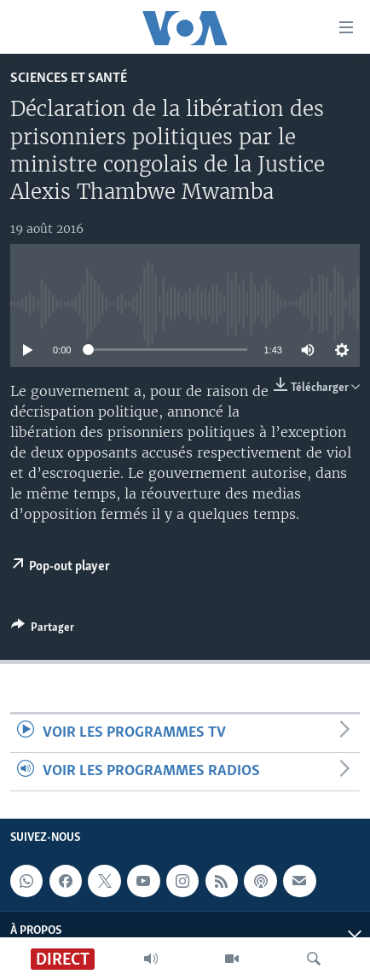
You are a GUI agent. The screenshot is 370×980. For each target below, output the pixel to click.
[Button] (43, 630)
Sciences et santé (69, 78)
